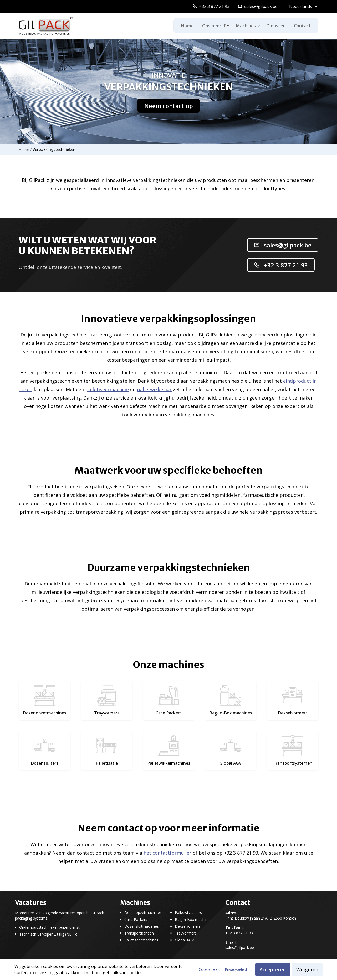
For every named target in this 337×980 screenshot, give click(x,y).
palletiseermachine (107, 389)
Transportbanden (139, 933)
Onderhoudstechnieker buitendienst (49, 927)
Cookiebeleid (210, 969)
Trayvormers (186, 933)
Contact (301, 26)
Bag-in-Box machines (193, 920)
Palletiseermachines (141, 940)
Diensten (273, 26)
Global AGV (184, 940)
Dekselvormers (188, 926)
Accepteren (273, 969)
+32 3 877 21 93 (214, 6)
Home (182, 26)
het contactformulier (167, 853)
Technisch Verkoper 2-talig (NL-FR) (49, 934)
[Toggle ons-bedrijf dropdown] (225, 26)
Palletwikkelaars (188, 913)
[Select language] (302, 6)
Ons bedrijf (211, 26)
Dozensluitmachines (142, 926)
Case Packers (136, 920)
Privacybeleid (236, 969)
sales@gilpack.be (261, 6)
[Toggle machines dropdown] (255, 26)
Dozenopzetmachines (143, 913)
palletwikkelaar (154, 389)
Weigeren (307, 969)
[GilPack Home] (46, 26)
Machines (243, 26)
